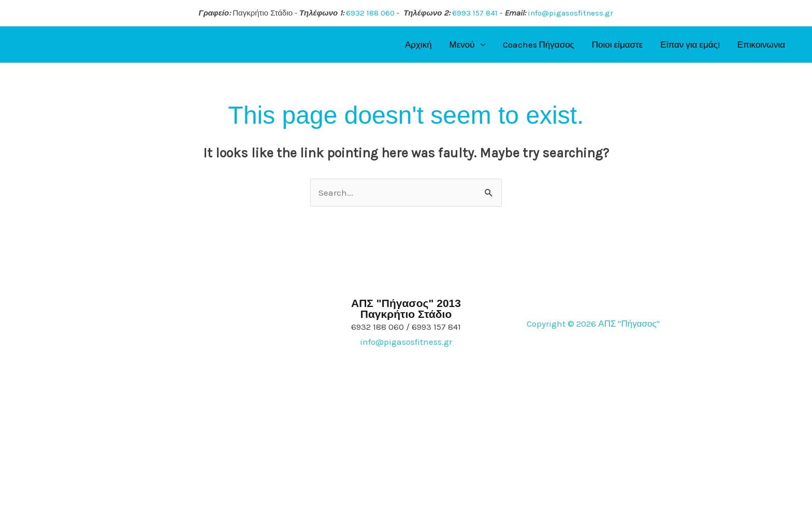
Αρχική (418, 45)
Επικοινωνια (761, 45)
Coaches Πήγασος (539, 45)
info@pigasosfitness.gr (570, 13)
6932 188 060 (370, 13)
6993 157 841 (475, 13)
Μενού (462, 45)
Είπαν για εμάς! (690, 45)
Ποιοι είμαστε (618, 45)
